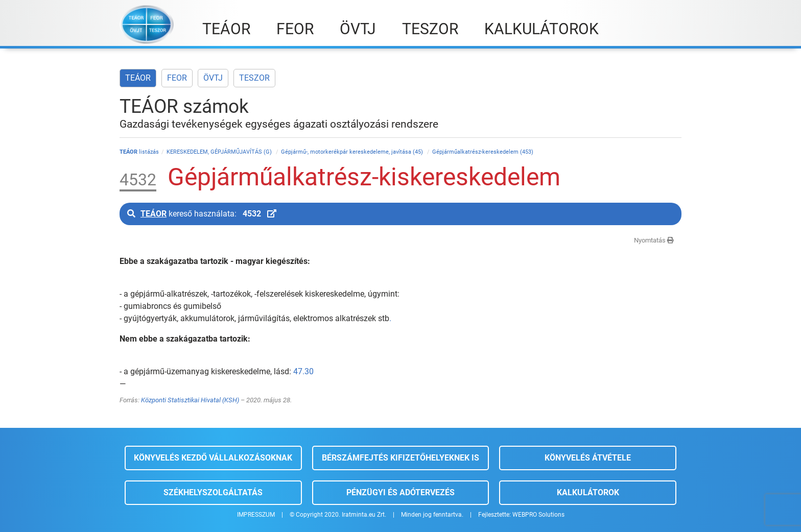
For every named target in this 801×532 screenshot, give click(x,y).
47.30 (303, 371)
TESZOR (254, 78)
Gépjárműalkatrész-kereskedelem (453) (483, 152)
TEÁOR (138, 78)
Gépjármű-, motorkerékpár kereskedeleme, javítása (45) (353, 152)
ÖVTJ (213, 78)
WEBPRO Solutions (538, 515)
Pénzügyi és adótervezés (400, 492)
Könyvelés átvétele (588, 458)
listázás (139, 152)
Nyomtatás (654, 240)
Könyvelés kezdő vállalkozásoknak (213, 458)
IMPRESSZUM (256, 515)
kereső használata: (202, 214)
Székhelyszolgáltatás (213, 492)
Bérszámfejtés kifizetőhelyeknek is (400, 458)
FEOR (177, 78)
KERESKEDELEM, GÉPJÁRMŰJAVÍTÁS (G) (220, 152)
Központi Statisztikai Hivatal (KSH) (190, 400)
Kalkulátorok (588, 492)
